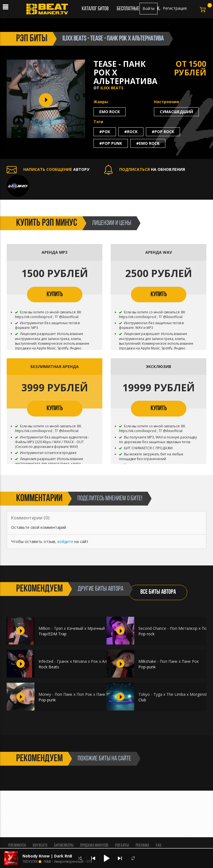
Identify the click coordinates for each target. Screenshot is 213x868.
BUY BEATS (40, 846)
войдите (65, 541)
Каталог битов (95, 9)
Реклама (142, 846)
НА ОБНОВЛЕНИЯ (145, 169)
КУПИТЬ (55, 295)
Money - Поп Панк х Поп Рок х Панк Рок (76, 694)
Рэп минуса (17, 846)
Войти (149, 8)
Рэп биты (122, 846)
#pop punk (111, 143)
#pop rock (163, 132)
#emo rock (148, 143)
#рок (105, 132)
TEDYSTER (30, 862)
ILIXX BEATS (112, 88)
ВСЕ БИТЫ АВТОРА (158, 592)
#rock (131, 132)
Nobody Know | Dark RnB (47, 856)
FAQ (159, 846)
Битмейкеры (64, 846)
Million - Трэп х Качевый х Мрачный (72, 628)
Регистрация (175, 8)
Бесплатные (128, 9)
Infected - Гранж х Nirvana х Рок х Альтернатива (84, 661)
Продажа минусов (94, 846)
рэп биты (32, 39)
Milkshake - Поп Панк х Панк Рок (169, 661)
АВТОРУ (48, 169)
